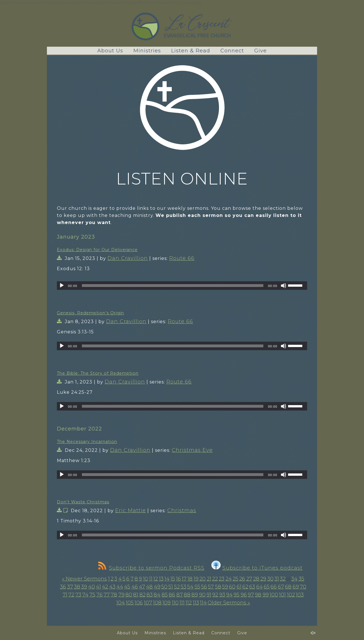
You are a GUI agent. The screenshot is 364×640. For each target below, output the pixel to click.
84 (157, 595)
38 (77, 587)
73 (78, 595)
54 (190, 587)
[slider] (173, 286)
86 (172, 595)
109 (167, 603)
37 (70, 587)
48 (149, 587)
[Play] (62, 286)
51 (171, 587)
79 (121, 595)
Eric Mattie (131, 510)
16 (178, 579)
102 (291, 595)
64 (259, 587)
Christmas (182, 510)
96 (244, 595)
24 (229, 579)
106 (139, 603)
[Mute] (284, 286)
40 (92, 587)
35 (301, 579)
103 (300, 595)
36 (63, 587)
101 (282, 595)
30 (270, 579)
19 (196, 579)
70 (303, 587)
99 (266, 595)
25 (235, 579)
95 (236, 595)
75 (92, 595)
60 (232, 587)
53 (183, 587)
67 (281, 587)
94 (229, 595)
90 (202, 595)
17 (184, 579)
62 (245, 587)
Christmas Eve (192, 450)
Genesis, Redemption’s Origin (90, 313)
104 (121, 603)
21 (209, 579)
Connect (232, 51)
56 (204, 587)
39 (84, 587)
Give (260, 51)
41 (98, 587)
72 (71, 595)
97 (251, 595)
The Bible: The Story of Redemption (98, 373)
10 (146, 579)
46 (135, 587)
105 (130, 603)
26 (242, 579)
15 (173, 579)
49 (157, 587)
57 (211, 587)
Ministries (147, 51)
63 (252, 587)
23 (222, 579)
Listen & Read (191, 51)
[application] (182, 286)
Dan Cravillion (128, 258)
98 (258, 595)
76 (100, 595)
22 (215, 579)
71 (65, 595)
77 (107, 595)
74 (85, 595)
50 (164, 587)
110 (175, 603)
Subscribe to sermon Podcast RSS (151, 568)
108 (157, 603)
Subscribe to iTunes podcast (257, 568)
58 (218, 587)
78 (114, 595)
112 (189, 603)
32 (283, 579)
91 (209, 595)
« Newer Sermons (84, 579)
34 (294, 579)
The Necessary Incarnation (87, 442)
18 (190, 579)
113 (196, 603)
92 (215, 595)
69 (296, 587)
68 (288, 587)
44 (120, 587)
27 (249, 579)
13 (161, 579)
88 (187, 595)
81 (136, 595)
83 (150, 595)
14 (167, 579)
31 (277, 579)
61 (239, 587)
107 (148, 603)
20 (202, 579)
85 (165, 595)
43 (112, 587)
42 (105, 587)
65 (267, 587)
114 (203, 603)
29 (263, 579)
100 (274, 595)
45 (127, 587)
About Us (110, 51)
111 (182, 603)
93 (222, 595)
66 (274, 587)
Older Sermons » (229, 603)
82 (142, 595)
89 (195, 595)
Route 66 (182, 258)
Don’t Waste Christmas (83, 502)
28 (256, 579)
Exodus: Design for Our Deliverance (97, 250)
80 (129, 595)
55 (197, 587)
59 (225, 587)
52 (177, 587)
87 (180, 595)
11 (151, 579)
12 (156, 579)
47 (142, 587)
